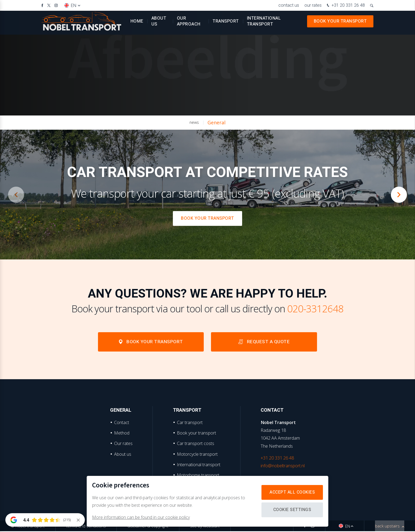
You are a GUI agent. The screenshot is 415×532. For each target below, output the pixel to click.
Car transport (190, 423)
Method (122, 433)
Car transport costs (196, 444)
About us (159, 24)
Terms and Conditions (86, 527)
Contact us (289, 5)
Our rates (313, 5)
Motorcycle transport (197, 455)
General (216, 122)
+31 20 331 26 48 (345, 6)
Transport (226, 24)
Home (137, 24)
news (194, 122)
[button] (399, 195)
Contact (122, 423)
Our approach (189, 24)
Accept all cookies (292, 492)
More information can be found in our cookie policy (141, 517)
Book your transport (340, 24)
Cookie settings (292, 510)
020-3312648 (315, 309)
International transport (264, 24)
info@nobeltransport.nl (283, 466)
